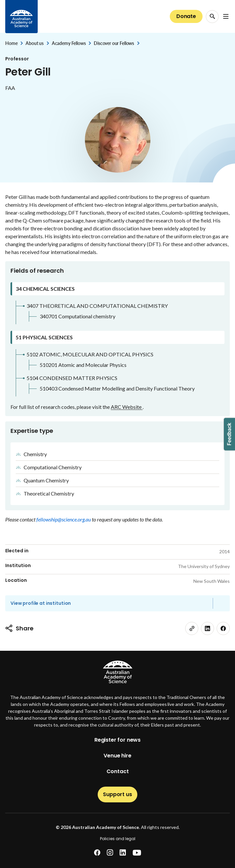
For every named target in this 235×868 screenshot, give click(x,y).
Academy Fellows (69, 43)
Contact (118, 771)
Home (11, 43)
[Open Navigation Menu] (226, 16)
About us (35, 43)
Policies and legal (118, 839)
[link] (192, 628)
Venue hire (117, 756)
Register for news (118, 740)
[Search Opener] (212, 17)
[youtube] (137, 853)
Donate (186, 16)
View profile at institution (41, 603)
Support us (117, 794)
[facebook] (223, 628)
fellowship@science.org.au (64, 519)
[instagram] (110, 853)
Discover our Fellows (114, 43)
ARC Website (127, 407)
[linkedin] (207, 628)
